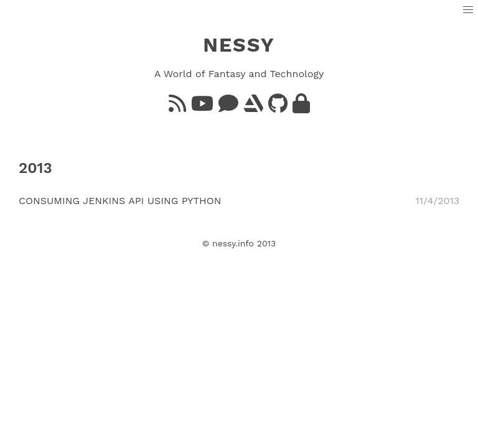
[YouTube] (202, 107)
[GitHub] (278, 107)
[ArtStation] (253, 107)
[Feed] (177, 107)
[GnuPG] (301, 107)
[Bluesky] (228, 107)
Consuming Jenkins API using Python (120, 201)
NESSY (239, 45)
